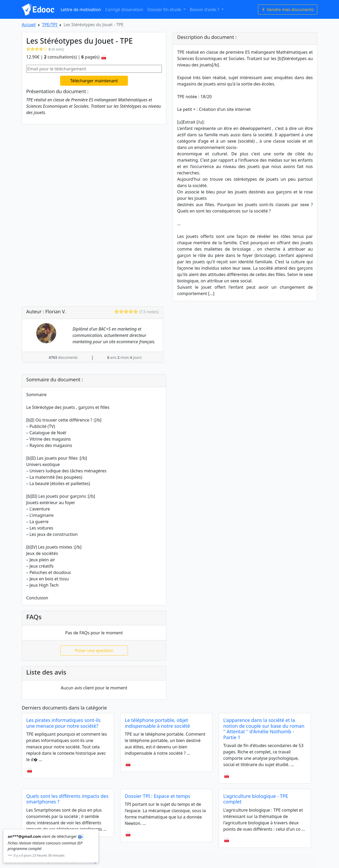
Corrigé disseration (124, 10)
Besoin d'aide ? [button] (205, 10)
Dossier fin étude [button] (165, 10)
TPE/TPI (50, 25)
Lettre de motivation (81, 10)
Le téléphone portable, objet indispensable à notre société (157, 723)
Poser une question (94, 650)
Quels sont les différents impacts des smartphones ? (67, 799)
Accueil (29, 25)
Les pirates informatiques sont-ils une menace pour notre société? (63, 723)
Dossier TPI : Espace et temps (157, 796)
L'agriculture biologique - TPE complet (256, 799)
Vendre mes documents (288, 10)
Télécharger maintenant (94, 81)
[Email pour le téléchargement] (94, 69)
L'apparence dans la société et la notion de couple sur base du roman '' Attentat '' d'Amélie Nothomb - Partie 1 (264, 729)
